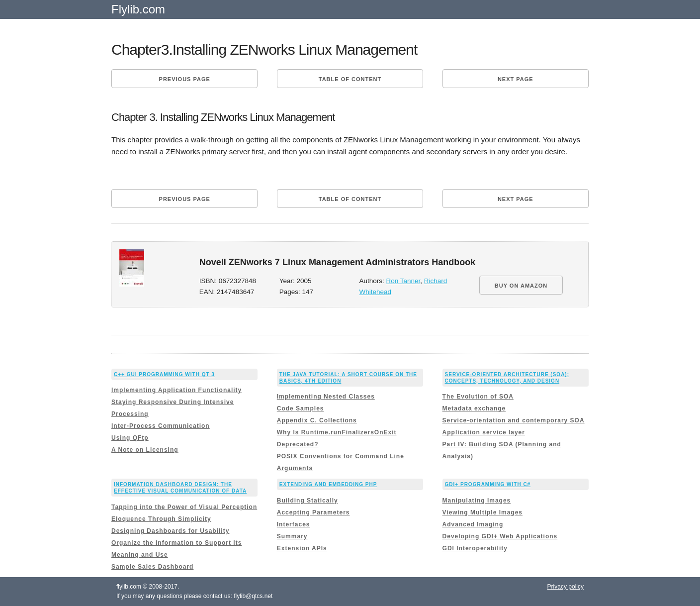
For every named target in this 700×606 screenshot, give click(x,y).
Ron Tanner (403, 281)
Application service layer (484, 432)
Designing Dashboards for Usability (170, 531)
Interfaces (294, 524)
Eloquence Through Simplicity (161, 519)
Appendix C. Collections (317, 420)
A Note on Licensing (145, 450)
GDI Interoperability (475, 548)
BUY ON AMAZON (521, 286)
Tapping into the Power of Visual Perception (184, 507)
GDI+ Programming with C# (488, 484)
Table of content (350, 79)
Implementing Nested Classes (326, 397)
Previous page (185, 79)
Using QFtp (130, 438)
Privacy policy (566, 587)
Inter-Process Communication (161, 426)
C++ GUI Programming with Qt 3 (164, 374)
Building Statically (307, 501)
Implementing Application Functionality (176, 390)
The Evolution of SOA (478, 397)
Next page (516, 79)
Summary (292, 536)
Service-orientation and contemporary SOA (514, 420)
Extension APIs (302, 548)
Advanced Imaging (473, 524)
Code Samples (301, 408)
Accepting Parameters (313, 512)
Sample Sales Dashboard (152, 567)
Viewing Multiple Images (482, 512)
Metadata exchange (474, 408)
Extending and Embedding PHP (328, 484)
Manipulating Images (477, 501)
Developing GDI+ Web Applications (500, 536)
